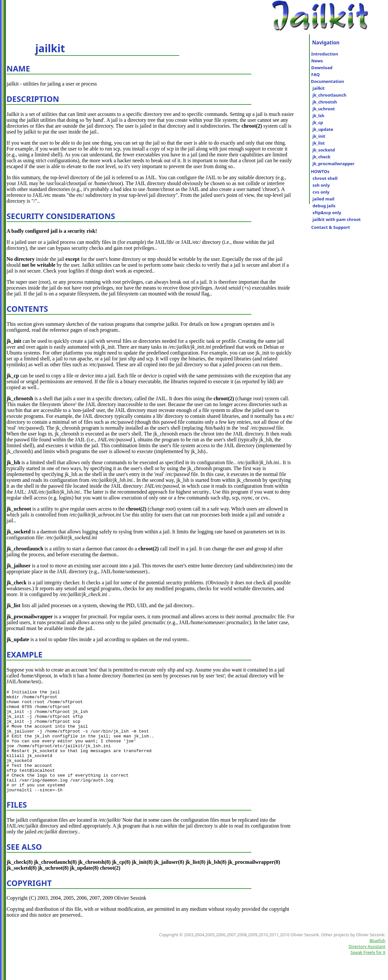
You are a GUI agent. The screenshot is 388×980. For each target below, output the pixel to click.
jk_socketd (324, 150)
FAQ (316, 74)
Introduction (325, 54)
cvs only (321, 192)
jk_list (319, 143)
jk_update (323, 129)
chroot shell (325, 178)
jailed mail (324, 199)
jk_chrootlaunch (330, 95)
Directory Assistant (367, 967)
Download (322, 68)
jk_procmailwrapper (334, 164)
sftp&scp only (327, 213)
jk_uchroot (324, 109)
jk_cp (318, 122)
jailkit (319, 88)
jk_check (322, 157)
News (317, 61)
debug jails (324, 206)
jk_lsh (319, 116)
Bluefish (378, 961)
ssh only (321, 185)
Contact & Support (331, 227)
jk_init (319, 136)
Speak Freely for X (368, 973)
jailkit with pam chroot (337, 219)
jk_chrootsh (325, 102)
